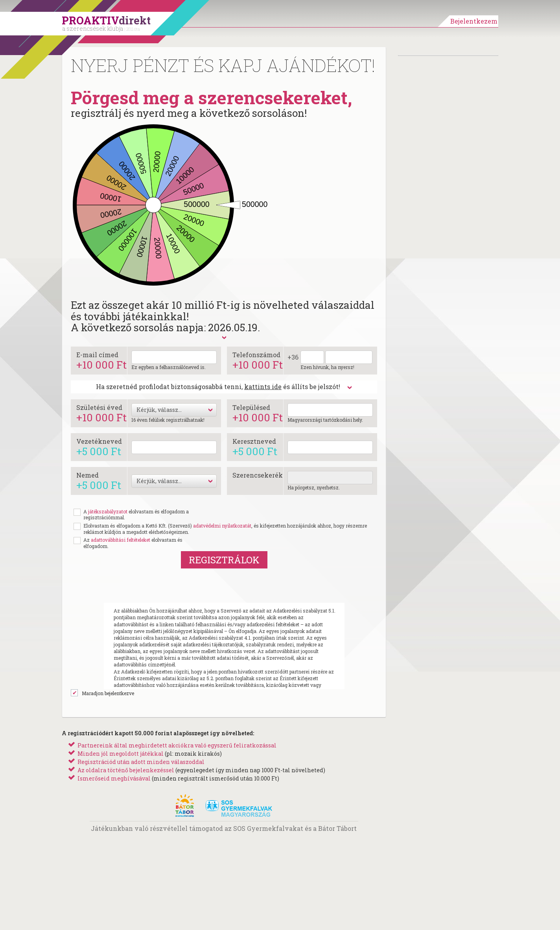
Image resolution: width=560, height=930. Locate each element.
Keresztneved (255, 447)
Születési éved (101, 413)
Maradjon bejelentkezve (108, 693)
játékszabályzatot (108, 511)
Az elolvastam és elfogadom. (133, 543)
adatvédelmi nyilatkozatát (222, 526)
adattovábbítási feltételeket (121, 540)
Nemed (99, 481)
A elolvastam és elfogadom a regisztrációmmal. (136, 515)
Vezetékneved (99, 447)
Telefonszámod (258, 360)
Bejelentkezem (474, 21)
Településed (258, 413)
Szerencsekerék (258, 475)
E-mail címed (101, 360)
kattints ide (263, 387)
